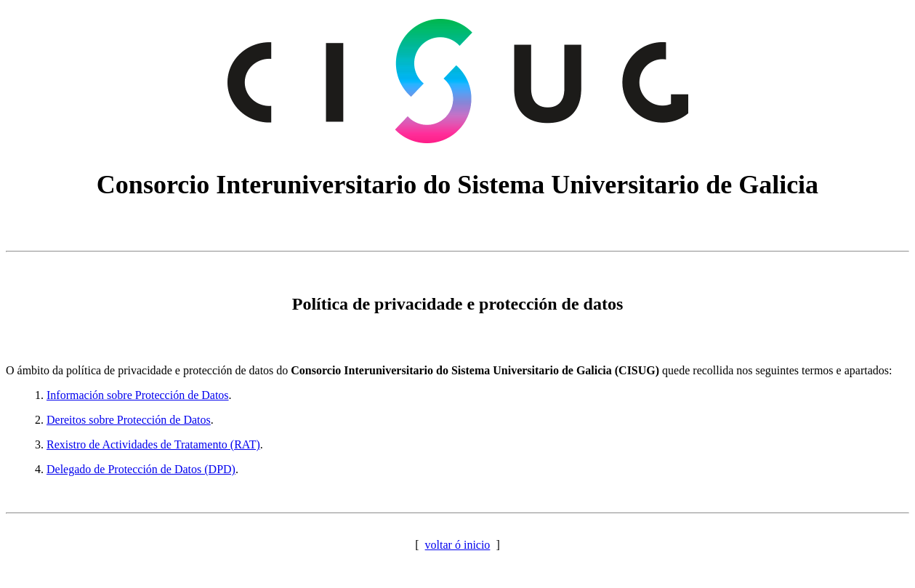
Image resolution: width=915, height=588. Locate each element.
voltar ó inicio (458, 545)
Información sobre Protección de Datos (138, 395)
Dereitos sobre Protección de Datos (129, 420)
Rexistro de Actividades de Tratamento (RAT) (153, 444)
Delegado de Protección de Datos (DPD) (141, 469)
